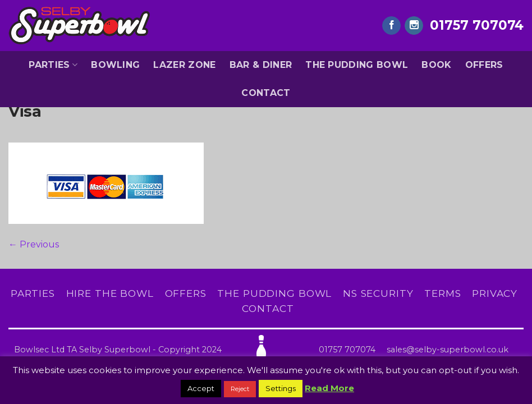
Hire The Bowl (110, 293)
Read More (329, 388)
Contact (266, 93)
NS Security (378, 293)
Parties (53, 65)
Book (436, 65)
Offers (484, 65)
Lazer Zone (184, 65)
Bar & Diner (261, 65)
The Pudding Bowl (357, 65)
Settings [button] (281, 388)
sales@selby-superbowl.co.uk (448, 350)
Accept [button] (201, 388)
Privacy (495, 293)
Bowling (115, 65)
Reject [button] (240, 389)
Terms (442, 293)
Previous (34, 244)
